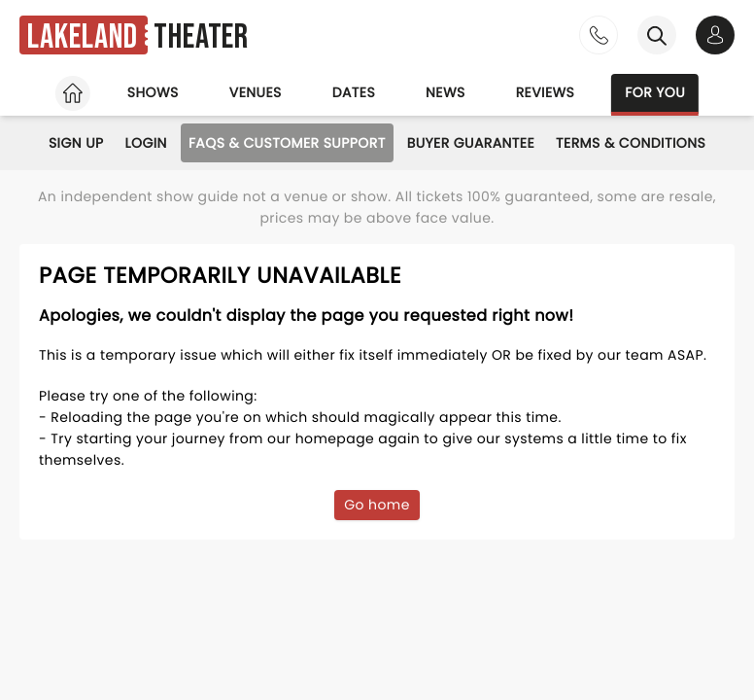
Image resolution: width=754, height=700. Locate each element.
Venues (256, 92)
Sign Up (76, 143)
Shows (153, 92)
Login (146, 143)
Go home (377, 505)
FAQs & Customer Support (287, 143)
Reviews (546, 92)
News (446, 92)
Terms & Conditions (631, 143)
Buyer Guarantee (471, 143)
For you (655, 92)
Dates (354, 92)
